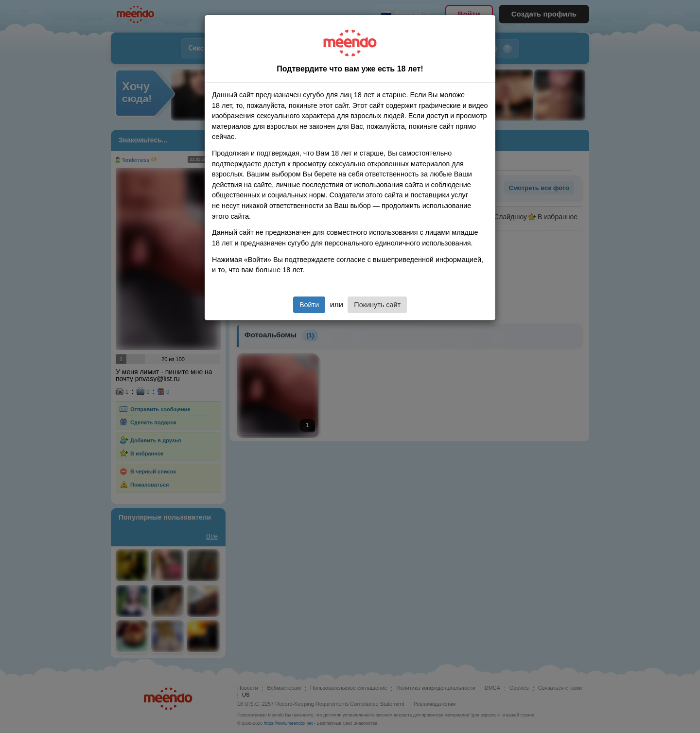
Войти (309, 305)
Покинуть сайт (377, 305)
